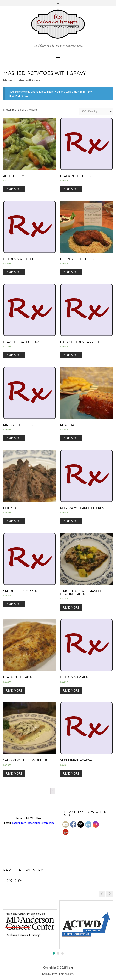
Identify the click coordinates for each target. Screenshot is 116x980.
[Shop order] (96, 111)
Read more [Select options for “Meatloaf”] (71, 438)
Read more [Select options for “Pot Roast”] (14, 521)
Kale (70, 968)
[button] (110, 894)
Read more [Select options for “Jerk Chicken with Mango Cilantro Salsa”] (71, 607)
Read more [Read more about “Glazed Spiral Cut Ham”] (14, 355)
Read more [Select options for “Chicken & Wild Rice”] (14, 272)
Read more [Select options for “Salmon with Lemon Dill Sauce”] (14, 773)
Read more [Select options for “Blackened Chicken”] (71, 189)
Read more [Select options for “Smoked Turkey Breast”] (14, 604)
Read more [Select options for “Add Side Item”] (14, 189)
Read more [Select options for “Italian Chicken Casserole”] (71, 355)
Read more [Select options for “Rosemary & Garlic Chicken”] (71, 521)
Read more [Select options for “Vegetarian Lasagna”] (71, 773)
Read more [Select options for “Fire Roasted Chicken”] (71, 272)
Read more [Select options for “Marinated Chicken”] (14, 438)
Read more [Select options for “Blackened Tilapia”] (14, 690)
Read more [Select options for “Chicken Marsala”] (71, 690)
